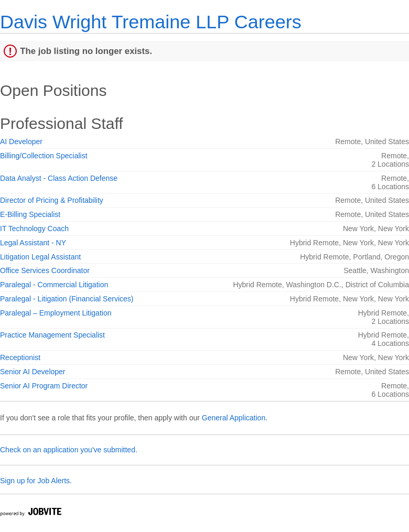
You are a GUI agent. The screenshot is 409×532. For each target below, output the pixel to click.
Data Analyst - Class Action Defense (59, 178)
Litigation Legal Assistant (40, 257)
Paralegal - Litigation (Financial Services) (67, 299)
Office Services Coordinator (45, 270)
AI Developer (21, 142)
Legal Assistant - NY (33, 243)
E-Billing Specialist (30, 214)
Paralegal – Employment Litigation (56, 313)
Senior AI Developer (33, 372)
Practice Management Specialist (52, 335)
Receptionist (20, 357)
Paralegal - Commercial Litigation (54, 285)
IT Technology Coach (34, 229)
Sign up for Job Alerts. (36, 481)
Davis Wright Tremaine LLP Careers (151, 22)
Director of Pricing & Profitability (52, 200)
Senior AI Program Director (44, 386)
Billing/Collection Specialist (44, 156)
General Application (234, 418)
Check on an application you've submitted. (69, 450)
